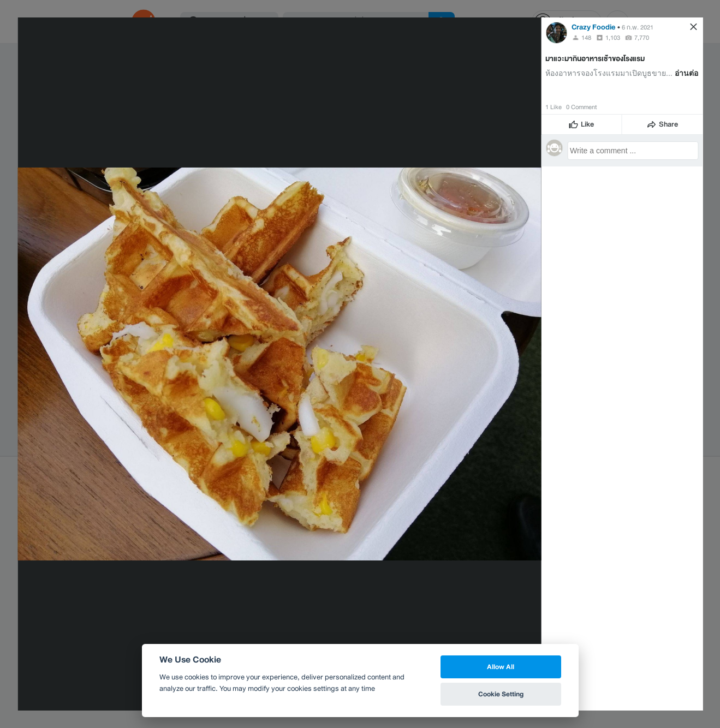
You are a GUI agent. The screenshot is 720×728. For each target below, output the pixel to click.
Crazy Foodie (594, 27)
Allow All (501, 667)
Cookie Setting (501, 694)
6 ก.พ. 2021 (638, 27)
